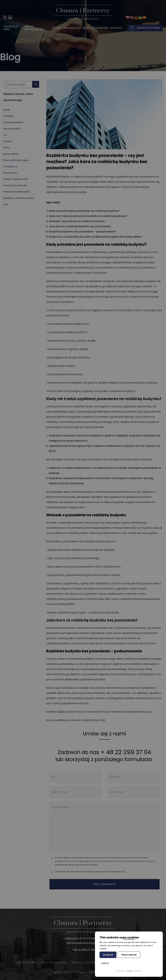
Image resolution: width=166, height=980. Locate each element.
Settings (105, 963)
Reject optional (129, 955)
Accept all (108, 955)
